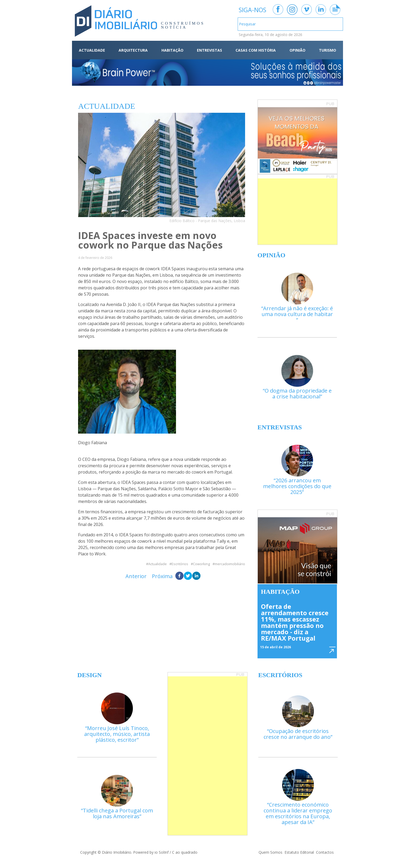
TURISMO (328, 50)
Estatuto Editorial (299, 852)
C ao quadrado (185, 852)
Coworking (201, 564)
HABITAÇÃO (172, 50)
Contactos (325, 852)
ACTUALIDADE (92, 50)
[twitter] (188, 576)
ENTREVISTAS (209, 50)
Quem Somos (270, 852)
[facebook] (179, 576)
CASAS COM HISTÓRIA (256, 50)
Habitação (280, 592)
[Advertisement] (297, 212)
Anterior (136, 576)
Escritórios (180, 564)
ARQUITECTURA (133, 50)
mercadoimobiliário (230, 564)
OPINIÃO (297, 50)
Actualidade (157, 564)
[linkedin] (196, 576)
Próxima (162, 576)
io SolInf (162, 852)
